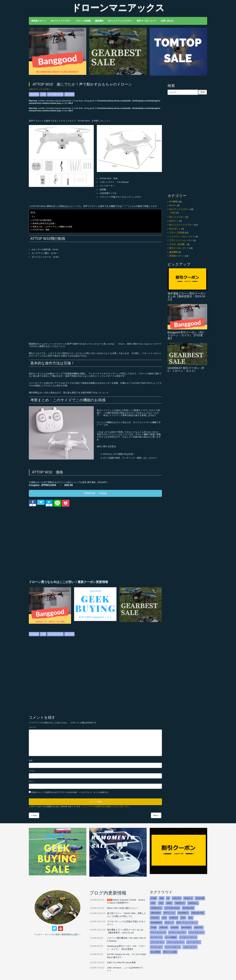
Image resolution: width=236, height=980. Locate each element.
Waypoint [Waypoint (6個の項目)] (186, 928)
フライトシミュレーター (181, 240)
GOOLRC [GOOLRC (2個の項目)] (155, 918)
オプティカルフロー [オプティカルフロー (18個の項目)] (177, 932)
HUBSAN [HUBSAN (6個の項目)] (173, 918)
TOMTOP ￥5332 (95, 493)
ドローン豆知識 (177, 233)
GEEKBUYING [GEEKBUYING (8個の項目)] (198, 913)
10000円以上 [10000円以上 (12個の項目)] (156, 908)
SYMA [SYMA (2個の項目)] (154, 928)
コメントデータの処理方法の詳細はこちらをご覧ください (106, 807)
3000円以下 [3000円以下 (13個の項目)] (180, 903)
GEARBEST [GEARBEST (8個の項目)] (183, 913)
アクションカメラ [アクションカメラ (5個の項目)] (158, 932)
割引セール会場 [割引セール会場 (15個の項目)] (170, 952)
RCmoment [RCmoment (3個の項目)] (156, 923)
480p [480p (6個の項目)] (153, 903)
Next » (156, 815)
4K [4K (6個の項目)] (168, 898)
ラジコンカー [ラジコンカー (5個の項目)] (156, 947)
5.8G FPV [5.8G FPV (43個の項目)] (177, 898)
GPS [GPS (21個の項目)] (164, 918)
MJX (174, 213)
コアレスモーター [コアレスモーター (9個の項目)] (196, 932)
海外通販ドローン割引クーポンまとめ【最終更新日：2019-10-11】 (187, 296)
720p (43, 94)
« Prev (34, 815)
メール (32, 771)
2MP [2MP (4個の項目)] (162, 898)
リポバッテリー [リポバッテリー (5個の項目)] (190, 947)
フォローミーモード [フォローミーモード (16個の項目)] (188, 937)
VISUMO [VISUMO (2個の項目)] (174, 928)
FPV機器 (173, 202)
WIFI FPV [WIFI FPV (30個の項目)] (198, 928)
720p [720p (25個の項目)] (161, 903)
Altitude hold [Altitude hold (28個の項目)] (172, 908)
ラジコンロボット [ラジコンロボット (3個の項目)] (173, 947)
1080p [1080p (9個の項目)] (169, 903)
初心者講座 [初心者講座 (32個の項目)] (156, 952)
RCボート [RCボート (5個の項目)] (169, 923)
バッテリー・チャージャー (182, 237)
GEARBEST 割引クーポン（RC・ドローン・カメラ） (186, 369)
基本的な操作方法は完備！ (44, 223)
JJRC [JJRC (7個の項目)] (183, 918)
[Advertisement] (61, 543)
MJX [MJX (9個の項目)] (191, 918)
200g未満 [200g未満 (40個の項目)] (200, 898)
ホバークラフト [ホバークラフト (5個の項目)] (194, 942)
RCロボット (175, 229)
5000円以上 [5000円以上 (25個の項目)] (193, 903)
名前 (31, 760)
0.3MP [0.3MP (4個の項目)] (154, 898)
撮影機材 (173, 252)
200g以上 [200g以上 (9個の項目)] (188, 898)
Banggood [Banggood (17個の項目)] (188, 908)
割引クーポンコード (179, 248)
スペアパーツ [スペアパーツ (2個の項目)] (156, 937)
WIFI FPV (69, 94)
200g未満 (34, 94)
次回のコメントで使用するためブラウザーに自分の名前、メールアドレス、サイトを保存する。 (71, 792)
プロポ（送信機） (178, 244)
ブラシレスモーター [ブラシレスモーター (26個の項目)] (175, 942)
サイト (32, 781)
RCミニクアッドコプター (181, 225)
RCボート (174, 221)
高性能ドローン (177, 256)
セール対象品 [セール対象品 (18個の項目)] (171, 937)
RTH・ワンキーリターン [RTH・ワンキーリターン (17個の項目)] (187, 923)
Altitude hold (55, 94)
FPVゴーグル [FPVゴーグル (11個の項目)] (169, 913)
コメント (32, 727)
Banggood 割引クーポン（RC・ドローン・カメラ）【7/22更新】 (187, 335)
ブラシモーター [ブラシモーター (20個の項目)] (157, 942)
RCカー (173, 205)
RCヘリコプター (177, 217)
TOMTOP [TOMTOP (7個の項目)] (164, 928)
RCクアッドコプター (41, 89)
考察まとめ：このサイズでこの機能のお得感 (52, 227)
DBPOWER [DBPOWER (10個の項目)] (156, 913)
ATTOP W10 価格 (41, 230)
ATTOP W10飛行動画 (42, 220)
